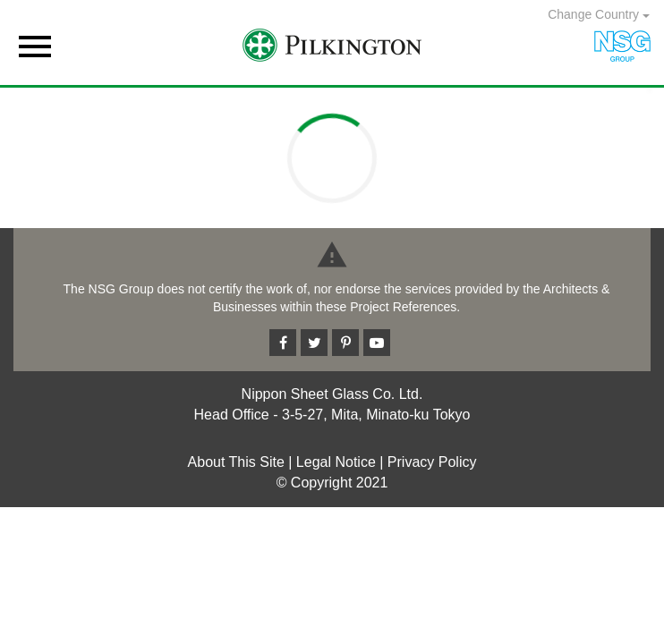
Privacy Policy (432, 462)
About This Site (236, 462)
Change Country (599, 14)
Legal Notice (336, 462)
